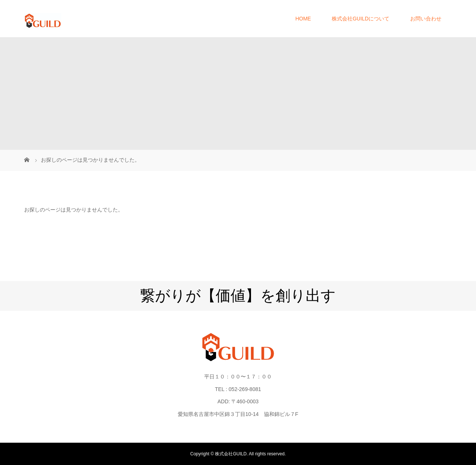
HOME (303, 19)
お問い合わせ (426, 19)
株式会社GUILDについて (361, 19)
